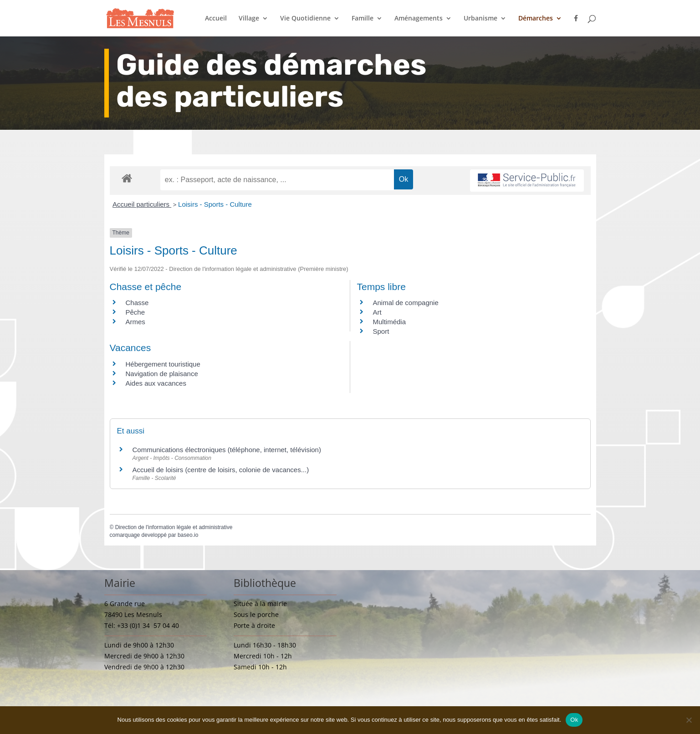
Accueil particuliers (142, 204)
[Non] (689, 720)
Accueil (216, 19)
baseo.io (188, 535)
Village (249, 19)
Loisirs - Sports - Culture (215, 204)
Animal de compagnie (406, 303)
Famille (363, 19)
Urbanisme (480, 19)
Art (377, 312)
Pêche (135, 312)
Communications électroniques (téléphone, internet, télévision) (227, 450)
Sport (381, 331)
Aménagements (419, 19)
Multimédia (390, 322)
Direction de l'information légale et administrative (174, 527)
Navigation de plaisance (162, 374)
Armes (135, 322)
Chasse (137, 303)
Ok (574, 720)
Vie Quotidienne (305, 19)
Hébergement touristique (163, 364)
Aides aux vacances (156, 383)
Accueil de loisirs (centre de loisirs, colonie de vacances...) (221, 470)
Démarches (536, 19)
